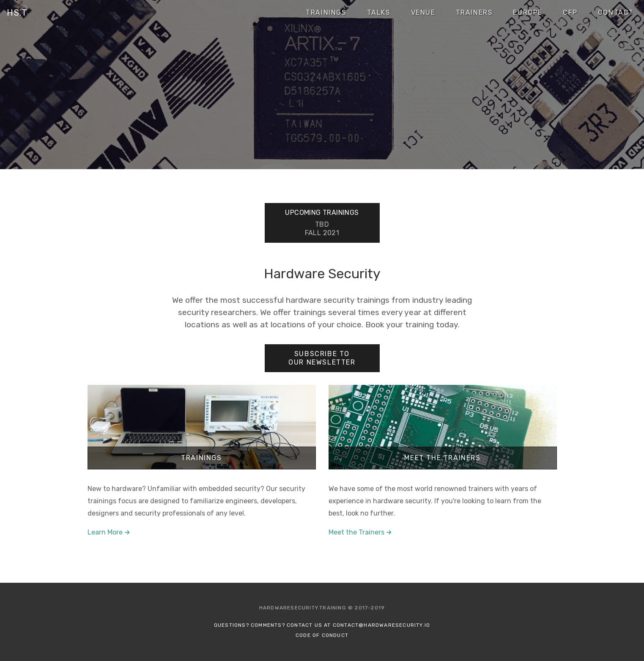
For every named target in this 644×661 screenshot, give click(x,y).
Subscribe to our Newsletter (322, 358)
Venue (423, 12)
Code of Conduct (322, 635)
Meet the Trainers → (360, 532)
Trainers (474, 12)
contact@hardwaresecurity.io (381, 625)
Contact (616, 12)
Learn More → (109, 532)
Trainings (326, 12)
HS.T (17, 13)
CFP (570, 12)
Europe (528, 12)
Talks (379, 12)
